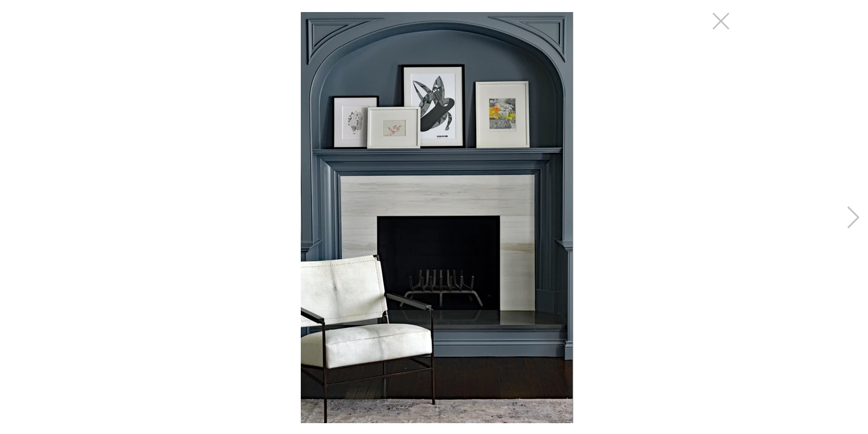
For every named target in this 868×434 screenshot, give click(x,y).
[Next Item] (853, 218)
